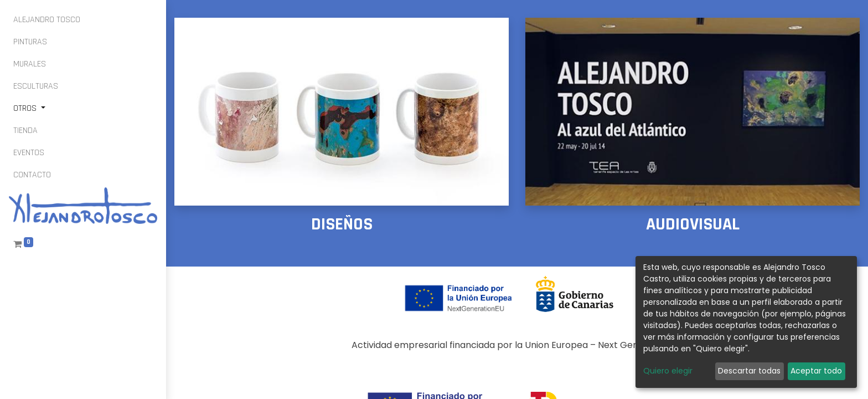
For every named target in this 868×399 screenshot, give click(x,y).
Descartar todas (749, 371)
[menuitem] (47, 20)
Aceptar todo (816, 371)
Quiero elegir (668, 371)
